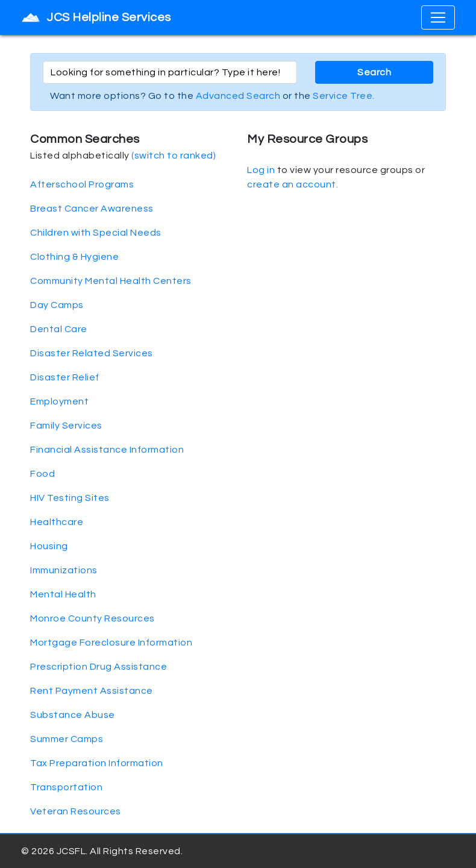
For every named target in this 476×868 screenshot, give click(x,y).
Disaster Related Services (92, 353)
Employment (59, 401)
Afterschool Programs (82, 184)
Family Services (66, 426)
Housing (49, 546)
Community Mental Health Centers (111, 281)
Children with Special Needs (96, 233)
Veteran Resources (76, 811)
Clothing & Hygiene (74, 257)
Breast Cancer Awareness (92, 209)
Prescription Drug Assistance (99, 667)
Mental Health (63, 594)
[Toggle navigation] (438, 17)
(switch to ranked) (174, 156)
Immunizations (64, 570)
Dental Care (59, 329)
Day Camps (57, 305)
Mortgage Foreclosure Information (111, 643)
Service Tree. (344, 96)
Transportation (66, 787)
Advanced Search (238, 96)
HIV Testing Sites (70, 498)
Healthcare (57, 522)
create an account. (293, 184)
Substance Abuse (73, 715)
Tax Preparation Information (97, 763)
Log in (261, 170)
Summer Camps (67, 739)
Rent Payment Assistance (92, 691)
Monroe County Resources (92, 618)
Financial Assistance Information (107, 450)
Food (42, 474)
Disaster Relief (65, 377)
